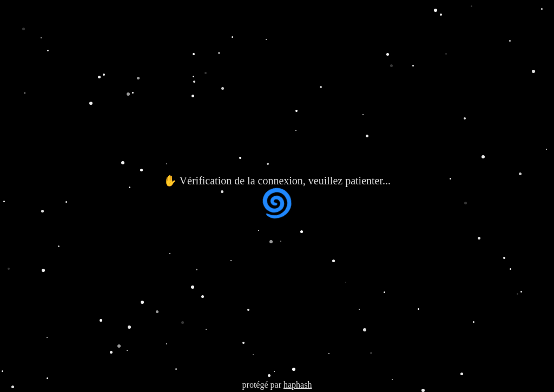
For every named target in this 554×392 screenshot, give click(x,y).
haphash (298, 385)
